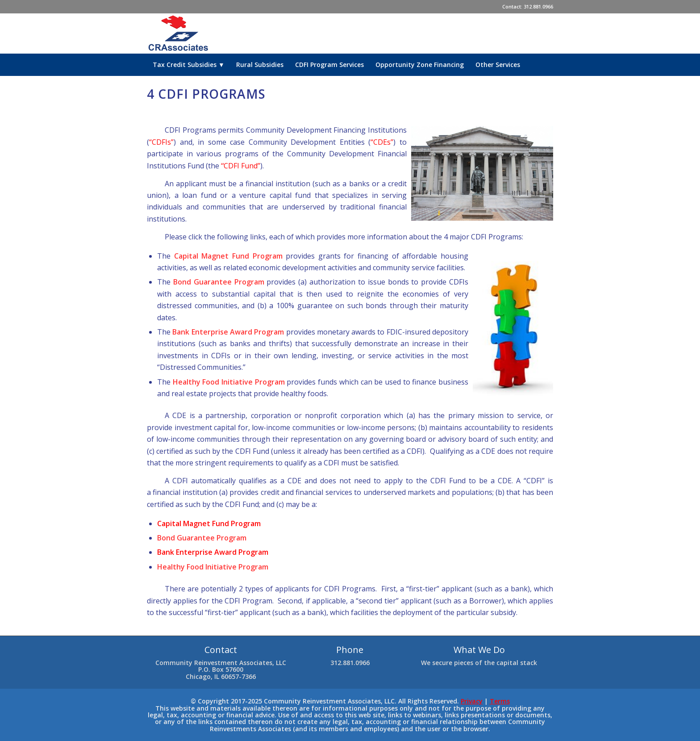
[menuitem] (189, 65)
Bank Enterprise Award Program (213, 552)
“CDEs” (382, 142)
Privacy (472, 701)
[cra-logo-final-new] (179, 33)
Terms (500, 701)
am (256, 523)
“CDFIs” (161, 142)
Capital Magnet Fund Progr (204, 523)
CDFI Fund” (242, 166)
